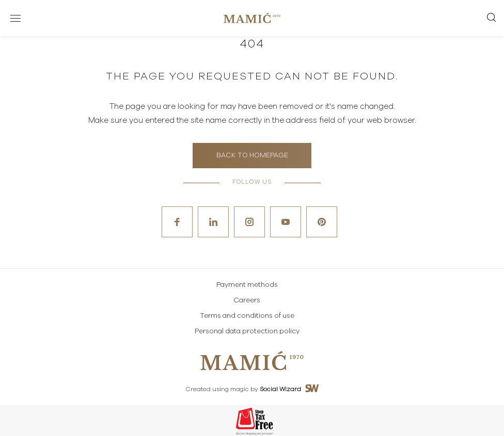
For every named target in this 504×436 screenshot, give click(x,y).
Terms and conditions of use (247, 316)
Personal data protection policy (247, 332)
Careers (247, 301)
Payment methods (247, 285)
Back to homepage (252, 156)
